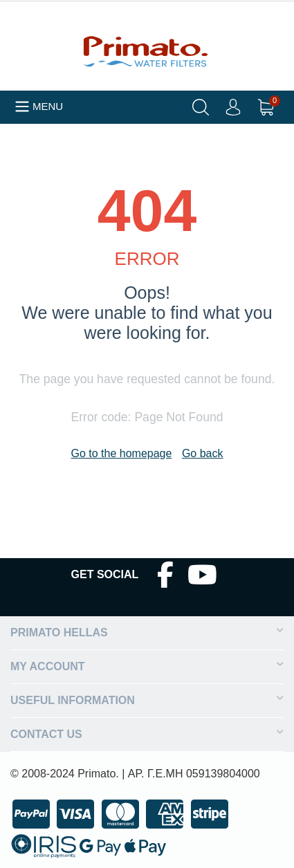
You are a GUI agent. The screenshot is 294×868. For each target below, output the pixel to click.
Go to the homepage (122, 453)
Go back (203, 453)
